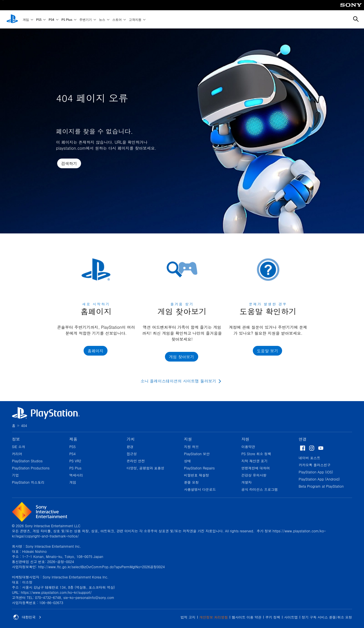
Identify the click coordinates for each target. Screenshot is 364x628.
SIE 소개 (18, 447)
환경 (130, 447)
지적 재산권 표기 (255, 461)
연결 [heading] (303, 439)
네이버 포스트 (309, 458)
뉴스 (102, 20)
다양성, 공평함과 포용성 (145, 468)
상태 (187, 461)
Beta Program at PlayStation (321, 486)
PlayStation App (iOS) (316, 472)
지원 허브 (191, 447)
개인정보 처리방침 (214, 617)
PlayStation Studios (27, 461)
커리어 (17, 454)
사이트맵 (291, 617)
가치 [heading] (131, 439)
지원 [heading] (188, 439)
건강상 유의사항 (254, 475)
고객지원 (135, 20)
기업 (15, 475)
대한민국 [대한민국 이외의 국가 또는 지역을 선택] (27, 617)
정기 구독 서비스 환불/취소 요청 (327, 617)
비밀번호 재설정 (197, 475)
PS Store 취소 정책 (256, 454)
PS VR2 (75, 461)
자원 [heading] (245, 439)
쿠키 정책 (273, 617)
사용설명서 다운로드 (200, 489)
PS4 (51, 20)
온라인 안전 (136, 461)
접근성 (132, 454)
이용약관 (248, 447)
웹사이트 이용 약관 (247, 617)
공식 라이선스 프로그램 (260, 489)
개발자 (247, 482)
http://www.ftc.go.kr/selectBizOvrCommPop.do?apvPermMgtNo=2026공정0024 (101, 567)
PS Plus (67, 20)
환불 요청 (191, 482)
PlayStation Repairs (199, 468)
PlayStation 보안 (197, 454)
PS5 (39, 20)
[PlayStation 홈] (12, 19)
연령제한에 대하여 (256, 468)
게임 (26, 20)
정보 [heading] (16, 439)
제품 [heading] (73, 439)
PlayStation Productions (31, 468)
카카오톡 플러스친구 (315, 465)
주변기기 (86, 20)
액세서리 (76, 475)
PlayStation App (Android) (319, 479)
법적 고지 (188, 617)
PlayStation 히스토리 (28, 482)
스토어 (117, 20)
